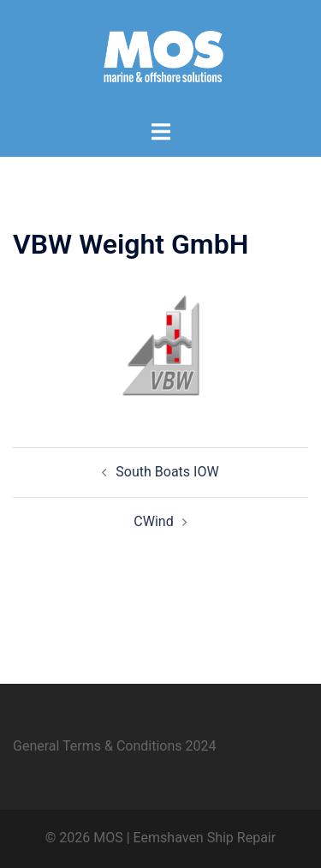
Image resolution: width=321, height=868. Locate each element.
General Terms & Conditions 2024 (115, 746)
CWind (153, 521)
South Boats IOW (167, 472)
